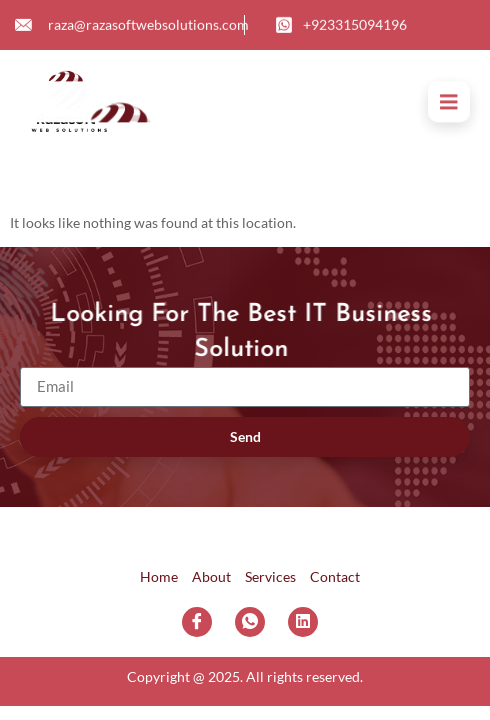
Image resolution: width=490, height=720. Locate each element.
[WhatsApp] (250, 622)
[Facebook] (197, 622)
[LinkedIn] (303, 622)
